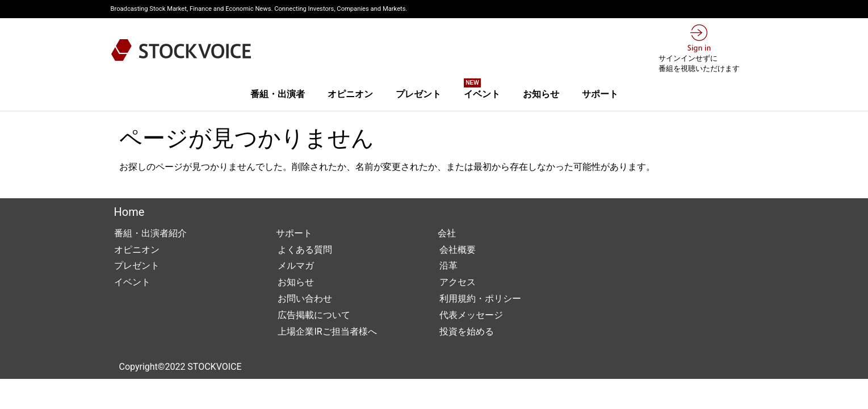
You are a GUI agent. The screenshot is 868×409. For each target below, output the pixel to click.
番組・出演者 (278, 94)
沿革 (448, 266)
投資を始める (466, 331)
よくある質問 (304, 250)
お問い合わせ (304, 299)
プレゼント (418, 94)
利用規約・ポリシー (480, 299)
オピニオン (350, 94)
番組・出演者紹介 (150, 233)
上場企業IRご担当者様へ (326, 331)
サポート (600, 94)
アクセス (457, 282)
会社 (447, 233)
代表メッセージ (471, 315)
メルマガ (295, 266)
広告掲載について (313, 315)
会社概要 (457, 250)
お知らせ (541, 94)
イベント (482, 90)
